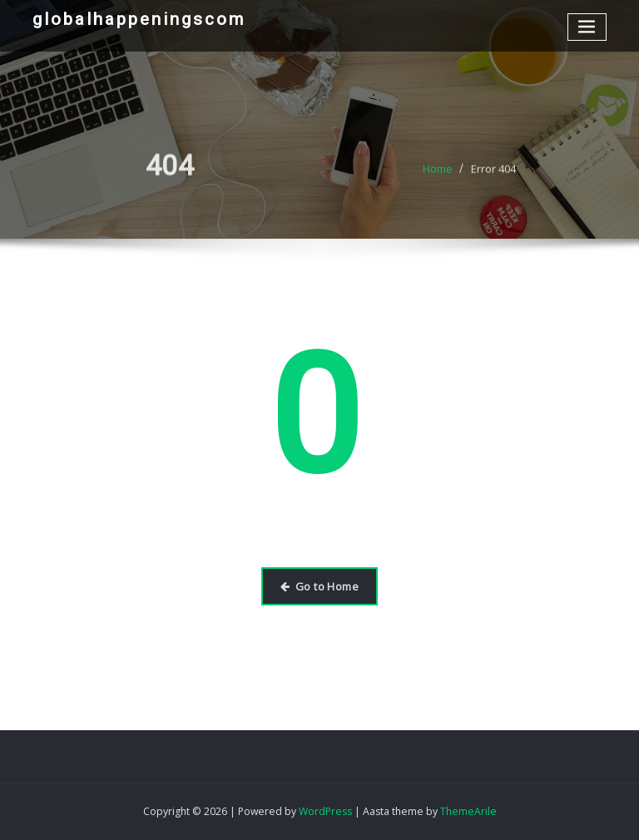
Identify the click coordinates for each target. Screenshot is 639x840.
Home (438, 175)
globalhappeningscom (139, 19)
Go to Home (319, 586)
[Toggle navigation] (587, 27)
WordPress (325, 811)
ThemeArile (468, 811)
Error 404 (493, 175)
